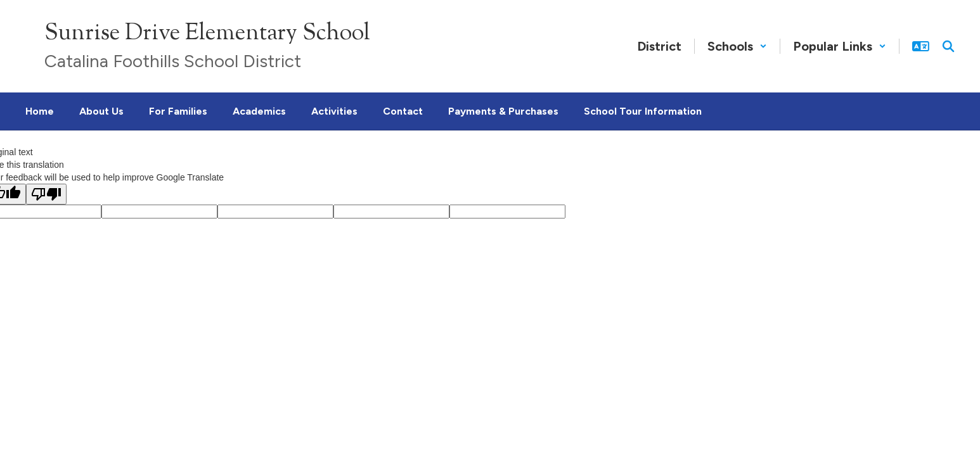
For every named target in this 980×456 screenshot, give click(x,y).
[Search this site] (948, 46)
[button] (737, 46)
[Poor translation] (46, 194)
